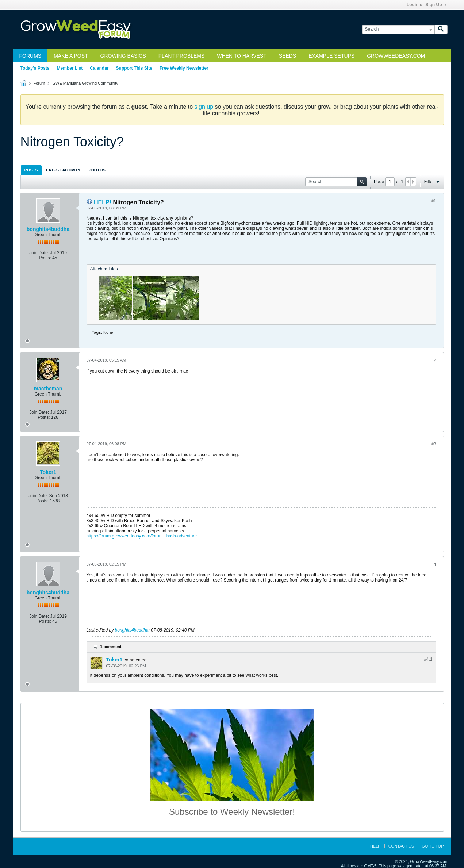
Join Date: (39, 253)
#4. (428, 659)
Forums (30, 56)
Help (375, 846)
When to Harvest (241, 56)
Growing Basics (123, 56)
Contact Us (401, 846)
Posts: (45, 258)
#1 (434, 201)
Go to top (433, 846)
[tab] (31, 170)
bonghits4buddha (48, 229)
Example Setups (331, 56)
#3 (434, 444)
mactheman (48, 389)
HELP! (103, 202)
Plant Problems (182, 56)
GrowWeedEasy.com (396, 56)
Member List (70, 68)
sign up (204, 107)
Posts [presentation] (31, 170)
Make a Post (71, 56)
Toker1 (48, 472)
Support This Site (134, 68)
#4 (434, 564)
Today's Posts (35, 68)
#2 (434, 360)
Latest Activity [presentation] (63, 170)
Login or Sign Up (427, 5)
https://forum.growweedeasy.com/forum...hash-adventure (142, 536)
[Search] (398, 29)
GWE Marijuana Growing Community (85, 83)
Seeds (287, 56)
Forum (39, 83)
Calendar (99, 68)
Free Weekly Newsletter (184, 68)
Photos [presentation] (97, 170)
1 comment (111, 647)
